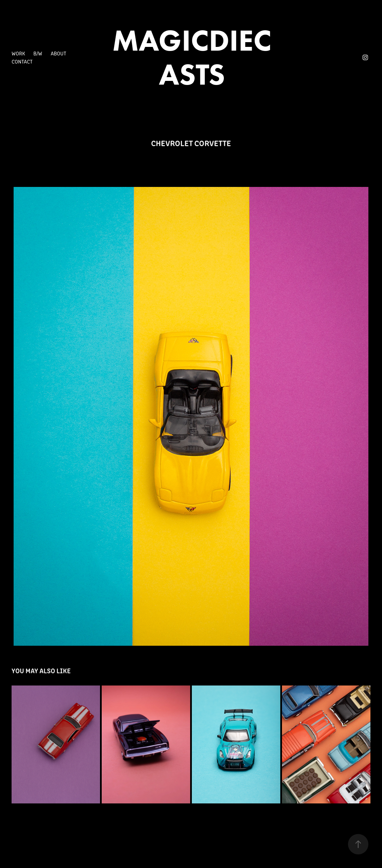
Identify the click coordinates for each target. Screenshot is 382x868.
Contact (22, 61)
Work (18, 53)
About (59, 53)
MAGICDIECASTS (192, 57)
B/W (38, 53)
